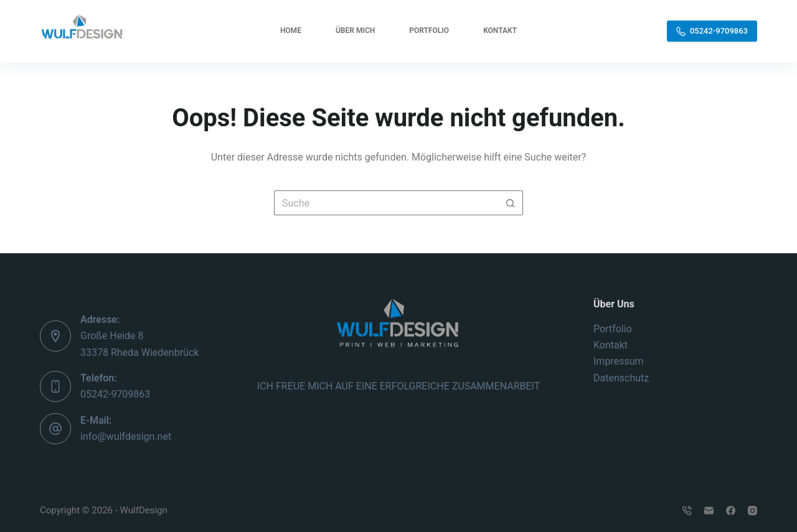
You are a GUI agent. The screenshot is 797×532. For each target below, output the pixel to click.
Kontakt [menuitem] (500, 30)
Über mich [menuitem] (355, 30)
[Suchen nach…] (386, 203)
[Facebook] (731, 511)
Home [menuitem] (291, 30)
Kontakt (611, 345)
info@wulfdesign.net (126, 436)
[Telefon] (687, 511)
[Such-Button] (511, 203)
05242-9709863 (712, 31)
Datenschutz (621, 378)
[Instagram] (752, 511)
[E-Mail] (709, 511)
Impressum (619, 361)
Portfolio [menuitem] (429, 30)
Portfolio (613, 329)
